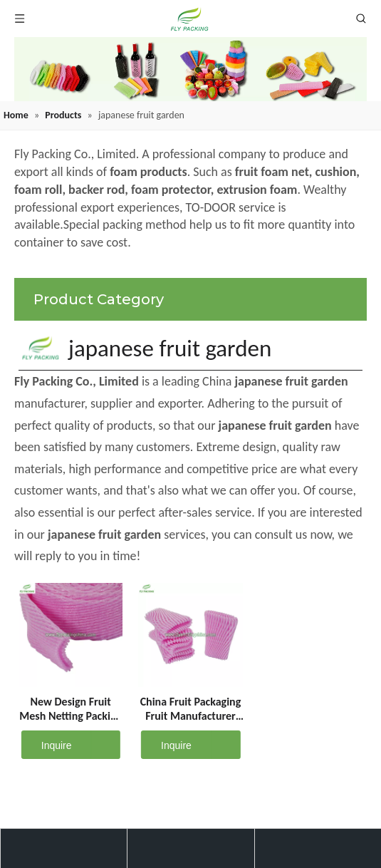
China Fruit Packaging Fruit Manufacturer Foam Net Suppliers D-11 (191, 709)
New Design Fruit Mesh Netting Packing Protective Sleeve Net (71, 709)
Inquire (47, 745)
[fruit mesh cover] (190, 69)
